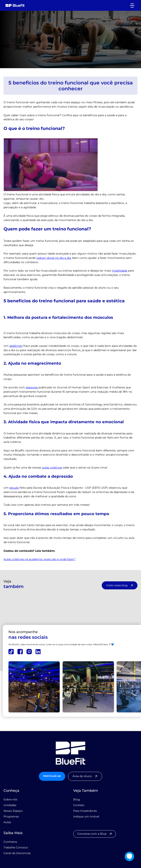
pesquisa (32, 387)
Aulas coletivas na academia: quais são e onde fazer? (39, 559)
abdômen (16, 346)
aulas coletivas (52, 467)
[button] (132, 5)
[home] (14, 5)
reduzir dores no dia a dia (54, 258)
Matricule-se (52, 776)
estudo (14, 487)
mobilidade (119, 270)
